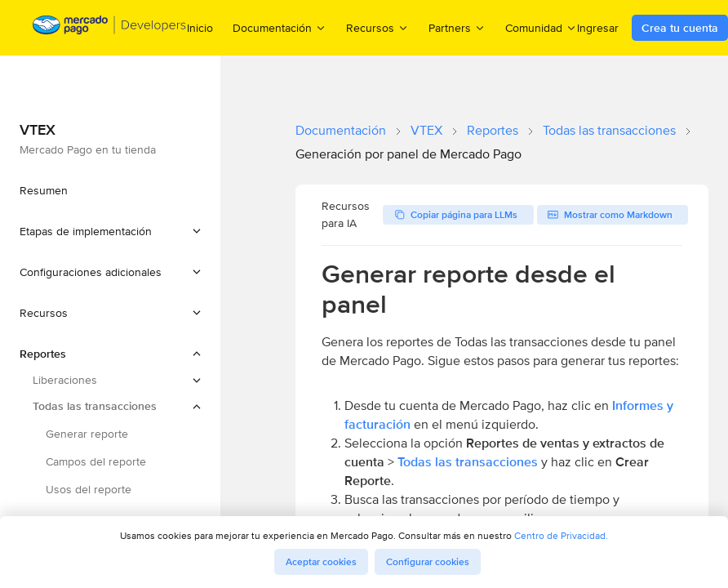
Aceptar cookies (321, 562)
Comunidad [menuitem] (541, 27)
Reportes (493, 130)
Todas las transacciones (609, 130)
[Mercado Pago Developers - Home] (110, 28)
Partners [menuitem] (457, 27)
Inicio (200, 28)
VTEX (426, 130)
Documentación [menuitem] (280, 27)
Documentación (341, 130)
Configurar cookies (428, 562)
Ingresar (598, 28)
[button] (110, 231)
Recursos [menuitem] (377, 27)
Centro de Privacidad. (561, 535)
